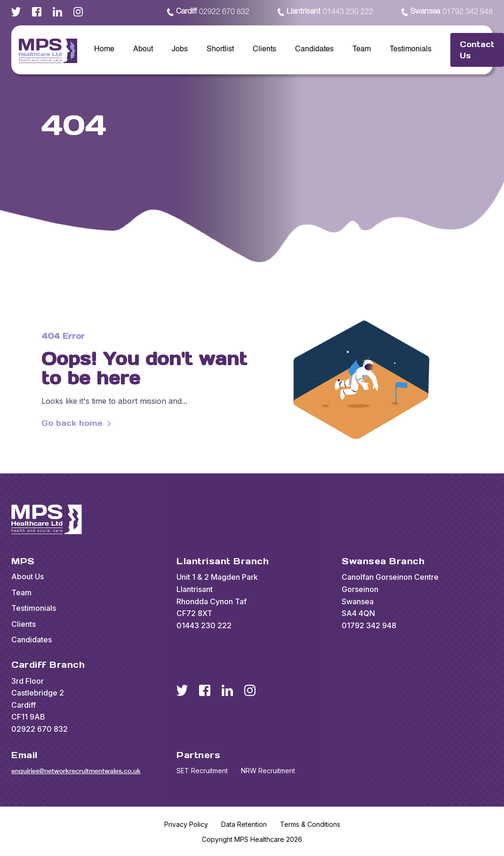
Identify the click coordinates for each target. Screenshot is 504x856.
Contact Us (477, 50)
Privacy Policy (186, 824)
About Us (28, 576)
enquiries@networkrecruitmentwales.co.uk (76, 771)
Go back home (78, 423)
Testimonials (411, 49)
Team (362, 49)
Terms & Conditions (310, 824)
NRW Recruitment (268, 771)
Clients (264, 49)
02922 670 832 (208, 12)
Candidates (314, 49)
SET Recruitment (202, 771)
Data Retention (244, 824)
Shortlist (220, 49)
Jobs (180, 49)
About (143, 49)
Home (104, 49)
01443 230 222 (325, 12)
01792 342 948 (447, 12)
